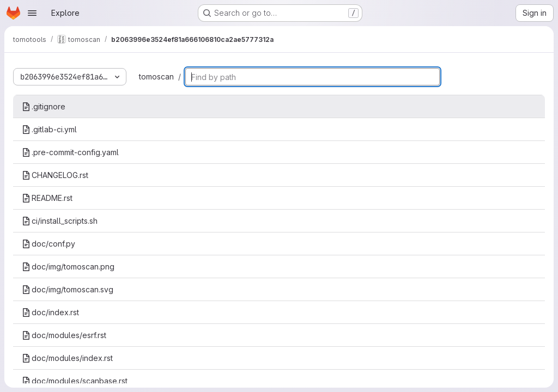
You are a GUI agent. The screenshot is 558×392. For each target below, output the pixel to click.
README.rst (47, 198)
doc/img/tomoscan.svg (68, 289)
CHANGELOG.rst (55, 175)
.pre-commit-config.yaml (70, 152)
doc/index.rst (50, 312)
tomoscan (156, 76)
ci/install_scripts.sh (60, 221)
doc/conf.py (48, 244)
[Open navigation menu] (32, 13)
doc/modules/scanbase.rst (75, 381)
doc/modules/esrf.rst (64, 335)
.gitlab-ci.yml (49, 129)
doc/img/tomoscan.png (68, 267)
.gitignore (44, 106)
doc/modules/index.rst (67, 358)
